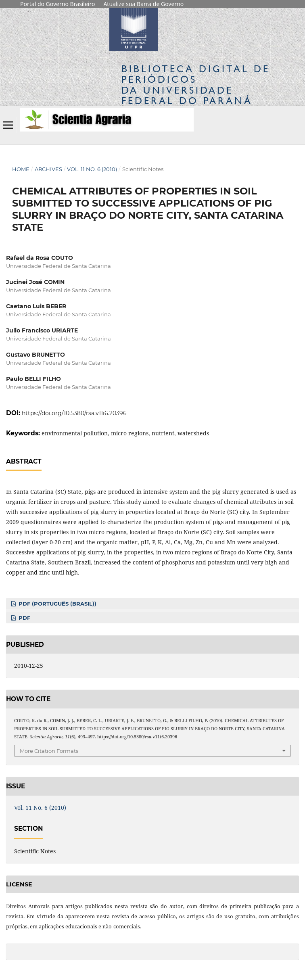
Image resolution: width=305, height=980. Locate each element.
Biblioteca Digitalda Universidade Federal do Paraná (196, 85)
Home (21, 169)
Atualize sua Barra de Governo (143, 4)
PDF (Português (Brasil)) (57, 604)
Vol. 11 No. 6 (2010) (92, 169)
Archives (48, 169)
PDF (24, 618)
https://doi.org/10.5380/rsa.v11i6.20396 (74, 413)
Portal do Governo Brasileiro (57, 4)
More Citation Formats (49, 751)
